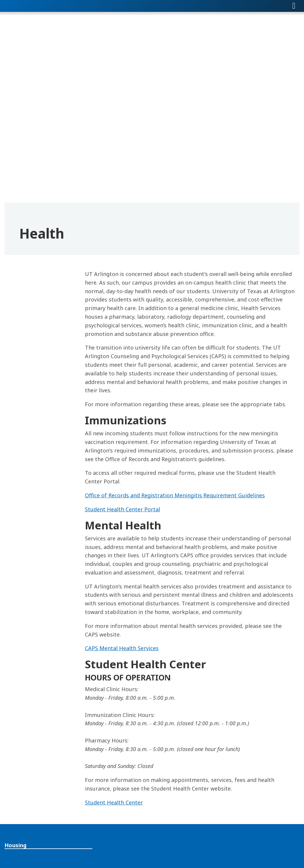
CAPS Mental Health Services (122, 648)
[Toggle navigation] (294, 6)
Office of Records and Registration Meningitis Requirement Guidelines (175, 495)
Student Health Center (114, 802)
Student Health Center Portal (122, 509)
